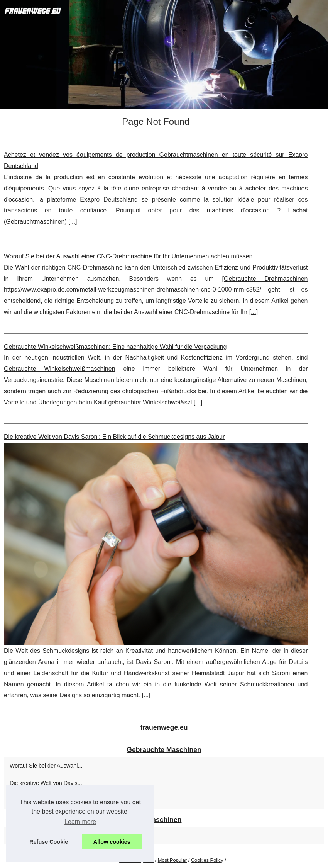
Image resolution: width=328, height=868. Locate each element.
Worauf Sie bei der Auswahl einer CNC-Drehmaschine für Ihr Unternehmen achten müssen (128, 256)
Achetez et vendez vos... (40, 800)
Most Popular (172, 860)
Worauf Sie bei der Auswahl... (46, 766)
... (73, 222)
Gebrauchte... (26, 836)
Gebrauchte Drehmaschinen (266, 279)
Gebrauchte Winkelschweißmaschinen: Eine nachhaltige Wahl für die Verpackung (115, 347)
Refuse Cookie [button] (49, 842)
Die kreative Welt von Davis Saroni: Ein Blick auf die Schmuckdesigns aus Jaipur (114, 437)
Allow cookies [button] (112, 842)
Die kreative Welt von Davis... (46, 783)
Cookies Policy (207, 860)
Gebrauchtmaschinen (35, 222)
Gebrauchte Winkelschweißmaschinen (60, 369)
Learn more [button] (80, 822)
